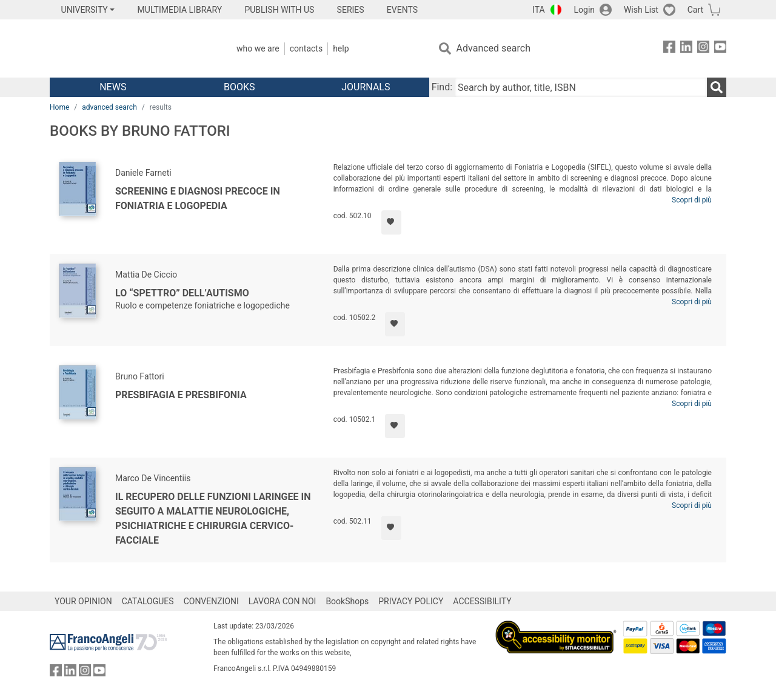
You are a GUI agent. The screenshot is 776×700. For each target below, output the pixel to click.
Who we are (258, 48)
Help (341, 48)
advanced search (109, 107)
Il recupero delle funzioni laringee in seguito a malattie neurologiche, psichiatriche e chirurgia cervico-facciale (213, 518)
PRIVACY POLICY (411, 601)
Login (585, 10)
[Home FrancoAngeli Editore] (130, 48)
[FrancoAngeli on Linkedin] (686, 49)
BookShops (347, 601)
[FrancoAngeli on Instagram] (703, 49)
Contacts (306, 48)
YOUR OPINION (83, 601)
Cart (695, 10)
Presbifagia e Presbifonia (181, 395)
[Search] (717, 87)
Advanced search (493, 48)
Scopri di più (692, 200)
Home (59, 107)
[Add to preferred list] (391, 222)
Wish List (641, 10)
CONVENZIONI (211, 601)
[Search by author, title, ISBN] (581, 87)
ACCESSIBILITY (482, 601)
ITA (539, 10)
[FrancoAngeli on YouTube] (720, 49)
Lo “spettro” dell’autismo (182, 293)
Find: (442, 87)
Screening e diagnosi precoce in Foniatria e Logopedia (198, 198)
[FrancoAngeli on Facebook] (669, 49)
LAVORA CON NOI (283, 601)
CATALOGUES (148, 601)
